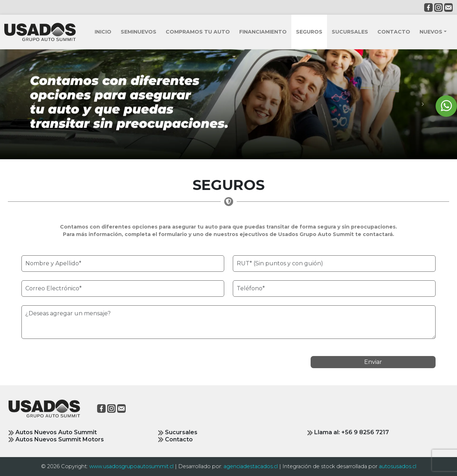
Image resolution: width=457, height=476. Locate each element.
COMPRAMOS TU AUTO (198, 32)
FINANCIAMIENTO (263, 32)
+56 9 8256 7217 (365, 432)
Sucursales (178, 432)
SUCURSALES (350, 32)
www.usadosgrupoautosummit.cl (131, 466)
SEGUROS (309, 32)
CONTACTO (394, 32)
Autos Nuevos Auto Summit (53, 432)
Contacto (175, 439)
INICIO (103, 32)
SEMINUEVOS (139, 32)
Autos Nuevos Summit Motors (56, 439)
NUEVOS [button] (431, 32)
